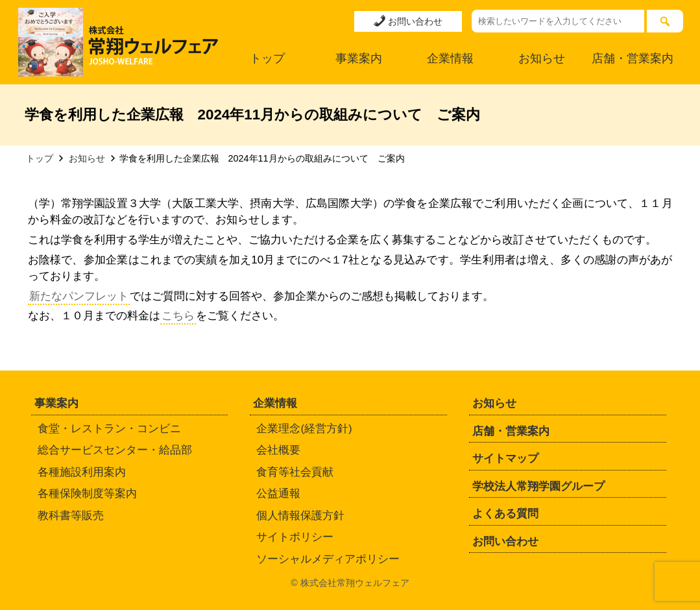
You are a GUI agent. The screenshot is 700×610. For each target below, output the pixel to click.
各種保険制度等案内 (87, 494)
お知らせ (542, 58)
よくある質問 (505, 514)
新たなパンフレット (79, 296)
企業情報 (450, 58)
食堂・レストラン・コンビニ (109, 429)
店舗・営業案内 (633, 58)
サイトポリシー (295, 537)
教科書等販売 (71, 516)
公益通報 (278, 494)
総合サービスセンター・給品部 (115, 450)
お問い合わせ (408, 21)
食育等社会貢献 (295, 472)
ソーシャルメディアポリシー (328, 559)
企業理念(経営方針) (304, 429)
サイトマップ (505, 458)
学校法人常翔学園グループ (538, 486)
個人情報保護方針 (300, 516)
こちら (178, 316)
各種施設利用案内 (82, 472)
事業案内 (359, 58)
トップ (267, 58)
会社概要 (278, 450)
